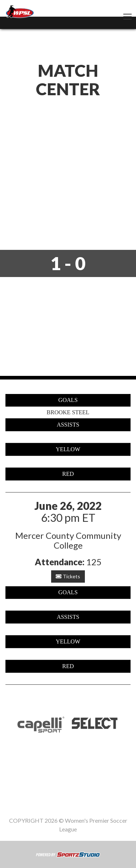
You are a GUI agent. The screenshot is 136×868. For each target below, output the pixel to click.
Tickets (68, 576)
